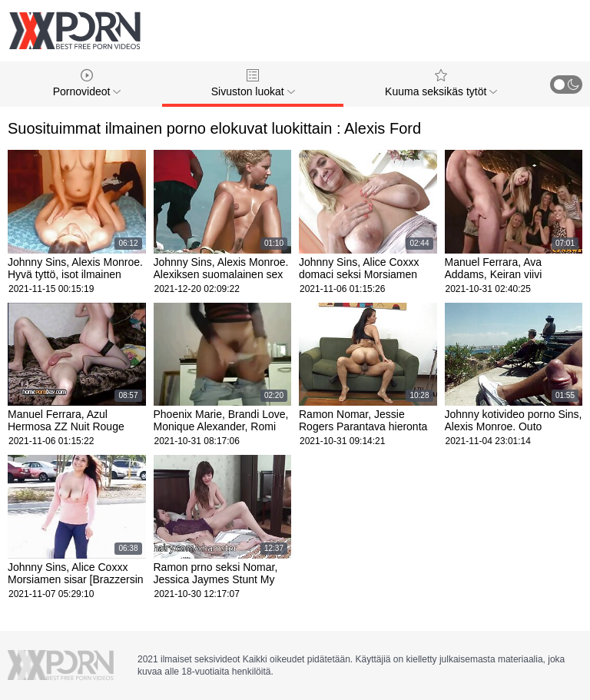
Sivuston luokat (253, 83)
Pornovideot (87, 83)
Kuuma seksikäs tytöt (441, 83)
